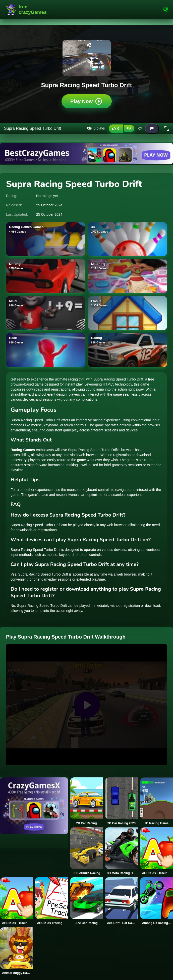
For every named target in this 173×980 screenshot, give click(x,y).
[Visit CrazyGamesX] (34, 806)
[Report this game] (152, 129)
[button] (167, 129)
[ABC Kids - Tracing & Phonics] (157, 851)
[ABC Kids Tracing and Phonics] (51, 901)
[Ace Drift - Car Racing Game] (121, 901)
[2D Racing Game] (157, 801)
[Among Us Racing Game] (157, 901)
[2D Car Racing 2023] (121, 801)
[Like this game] (116, 129)
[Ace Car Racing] (86, 901)
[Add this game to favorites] (140, 129)
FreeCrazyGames (26, 10)
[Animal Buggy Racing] (16, 951)
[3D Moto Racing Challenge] (121, 851)
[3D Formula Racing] (86, 851)
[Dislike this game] (129, 129)
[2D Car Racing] (86, 801)
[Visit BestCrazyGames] (86, 154)
